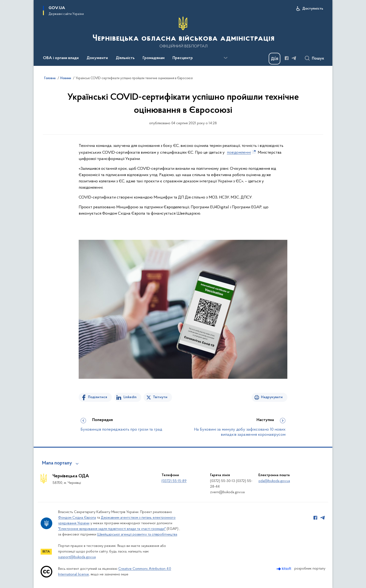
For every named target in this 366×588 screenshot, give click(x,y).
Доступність (313, 9)
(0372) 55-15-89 (174, 481)
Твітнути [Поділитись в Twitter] (160, 397)
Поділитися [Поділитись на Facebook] (98, 397)
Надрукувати (272, 397)
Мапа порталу (57, 463)
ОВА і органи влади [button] (61, 58)
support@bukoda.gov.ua (77, 557)
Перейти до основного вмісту (3, 3)
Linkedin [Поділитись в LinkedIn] (130, 397)
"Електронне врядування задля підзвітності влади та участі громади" (112, 529)
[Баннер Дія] (274, 59)
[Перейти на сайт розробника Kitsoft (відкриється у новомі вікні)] (284, 569)
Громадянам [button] (154, 58)
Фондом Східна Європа (77, 518)
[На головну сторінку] (183, 32)
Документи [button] (97, 58)
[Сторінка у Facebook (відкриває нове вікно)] (287, 58)
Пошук (318, 59)
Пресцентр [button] (183, 58)
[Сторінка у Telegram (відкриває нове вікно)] (294, 58)
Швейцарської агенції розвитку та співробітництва (137, 535)
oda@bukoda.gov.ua (274, 481)
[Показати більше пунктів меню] (225, 58)
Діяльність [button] (125, 58)
